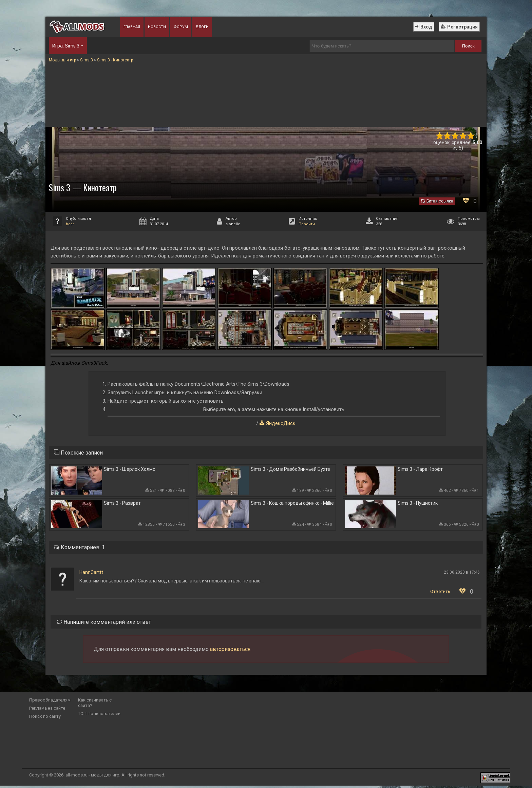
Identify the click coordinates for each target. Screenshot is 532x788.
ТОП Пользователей (99, 716)
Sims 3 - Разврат (122, 505)
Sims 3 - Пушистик (418, 505)
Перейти (307, 224)
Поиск (468, 46)
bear (70, 224)
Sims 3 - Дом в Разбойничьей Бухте (290, 470)
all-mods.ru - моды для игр (92, 777)
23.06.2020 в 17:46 (462, 575)
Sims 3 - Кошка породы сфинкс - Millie (292, 505)
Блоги (202, 27)
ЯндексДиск (281, 423)
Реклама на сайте (47, 710)
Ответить (440, 594)
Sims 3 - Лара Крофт (420, 470)
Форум (181, 27)
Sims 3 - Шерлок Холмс (129, 470)
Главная (132, 27)
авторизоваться (230, 651)
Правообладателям (50, 702)
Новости (157, 27)
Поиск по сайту (45, 719)
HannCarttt (91, 575)
